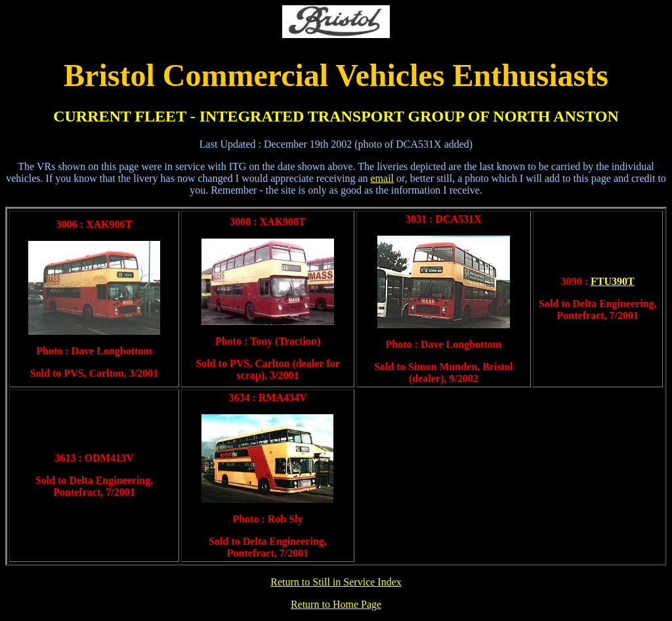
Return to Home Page (336, 604)
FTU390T (613, 281)
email (382, 178)
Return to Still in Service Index (336, 582)
